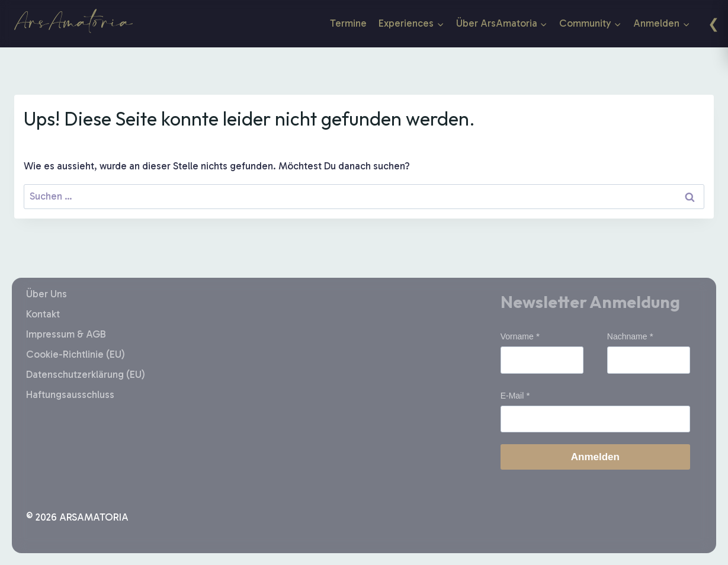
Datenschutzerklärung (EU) (86, 374)
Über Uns (46, 294)
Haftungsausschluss (70, 394)
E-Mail (512, 396)
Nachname (627, 336)
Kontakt (43, 314)
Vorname (517, 336)
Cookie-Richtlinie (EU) (76, 354)
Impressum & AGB (66, 334)
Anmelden (595, 457)
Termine (348, 23)
